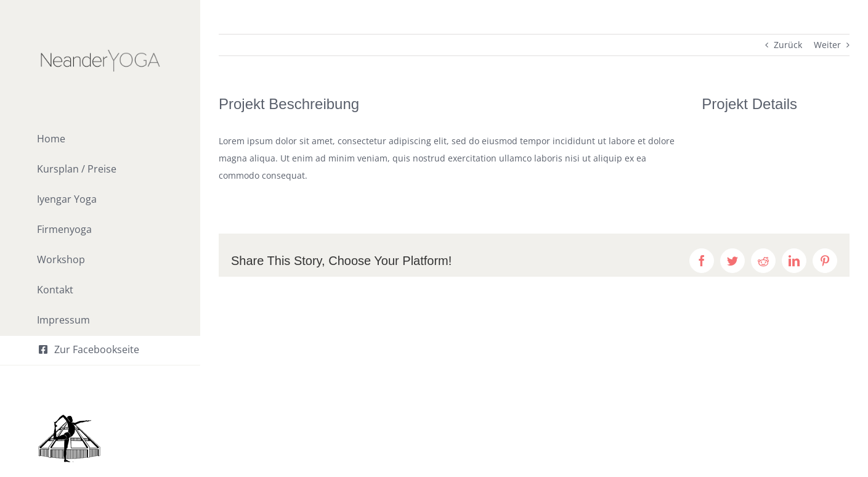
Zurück (788, 45)
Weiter (827, 45)
